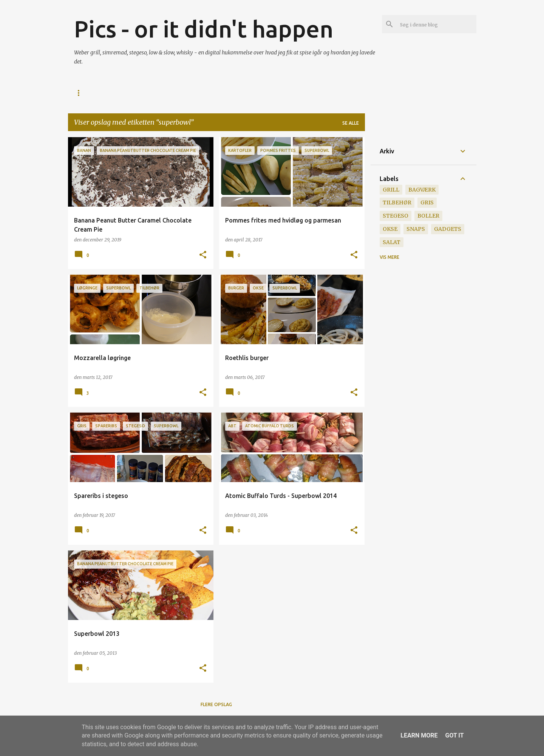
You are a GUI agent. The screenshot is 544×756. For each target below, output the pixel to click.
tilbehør (397, 203)
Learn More (419, 735)
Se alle (351, 123)
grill (391, 190)
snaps (416, 229)
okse (390, 229)
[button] (203, 255)
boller (428, 216)
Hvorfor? (129, 93)
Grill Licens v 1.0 (180, 93)
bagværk (422, 190)
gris (427, 203)
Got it (454, 735)
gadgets (448, 229)
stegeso (396, 216)
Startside (87, 93)
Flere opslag (216, 704)
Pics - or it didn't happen (204, 29)
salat (392, 242)
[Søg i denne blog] (437, 24)
